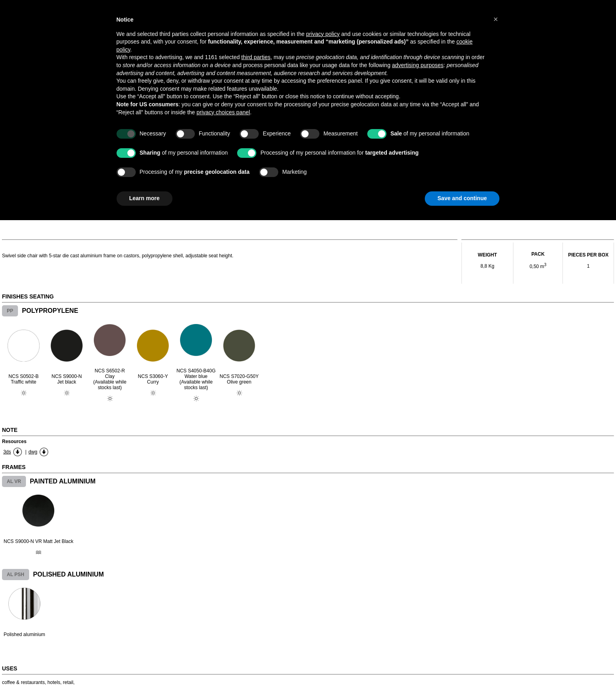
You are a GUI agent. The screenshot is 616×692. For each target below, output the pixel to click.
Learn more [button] (145, 198)
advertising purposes (418, 65)
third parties (256, 57)
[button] (496, 19)
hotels (54, 682)
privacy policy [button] (323, 34)
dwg (33, 452)
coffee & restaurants (23, 682)
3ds (7, 452)
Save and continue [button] (462, 198)
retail (68, 682)
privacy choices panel (223, 112)
